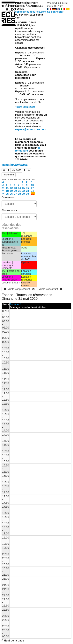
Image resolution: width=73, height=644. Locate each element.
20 (3, 188)
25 (7, 194)
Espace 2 (15, 304)
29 (23, 194)
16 (28, 188)
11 (7, 188)
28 (19, 194)
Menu (15, 165)
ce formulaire (28, 149)
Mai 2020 (16, 170)
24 (32, 191)
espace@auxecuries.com (31, 12)
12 (11, 188)
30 (28, 194)
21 (3, 191)
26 (11, 194)
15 (23, 188)
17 (32, 188)
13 (15, 188)
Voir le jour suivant (50, 289)
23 (28, 191)
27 (15, 194)
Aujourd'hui (9, 175)
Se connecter (55, 12)
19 (3, 185)
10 (32, 185)
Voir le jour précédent (16, 289)
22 (23, 191)
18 (3, 182)
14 (19, 188)
